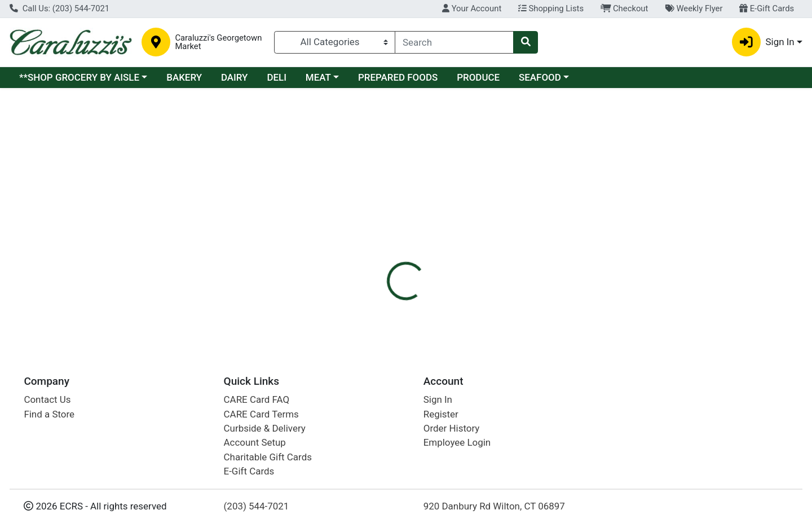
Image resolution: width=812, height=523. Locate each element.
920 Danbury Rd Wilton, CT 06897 (494, 506)
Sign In (438, 399)
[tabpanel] (575, 219)
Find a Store (49, 414)
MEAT (318, 77)
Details (370, 169)
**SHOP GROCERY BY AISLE (79, 77)
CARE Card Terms (261, 414)
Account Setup (255, 442)
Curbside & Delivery (265, 428)
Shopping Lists (551, 8)
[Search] (454, 42)
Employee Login (457, 442)
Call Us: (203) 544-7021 (59, 8)
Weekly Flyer (694, 8)
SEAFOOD (540, 77)
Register (441, 414)
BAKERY (184, 77)
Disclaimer (423, 169)
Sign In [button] (763, 42)
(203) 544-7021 (257, 506)
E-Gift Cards (767, 8)
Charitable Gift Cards (268, 457)
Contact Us (47, 399)
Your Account (472, 8)
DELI (277, 77)
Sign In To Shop (689, 127)
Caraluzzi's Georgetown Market (218, 42)
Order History (452, 428)
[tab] (370, 169)
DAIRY (235, 77)
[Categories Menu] (335, 42)
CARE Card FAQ (257, 399)
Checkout (625, 8)
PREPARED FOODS (398, 77)
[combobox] (454, 42)
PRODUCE (478, 77)
